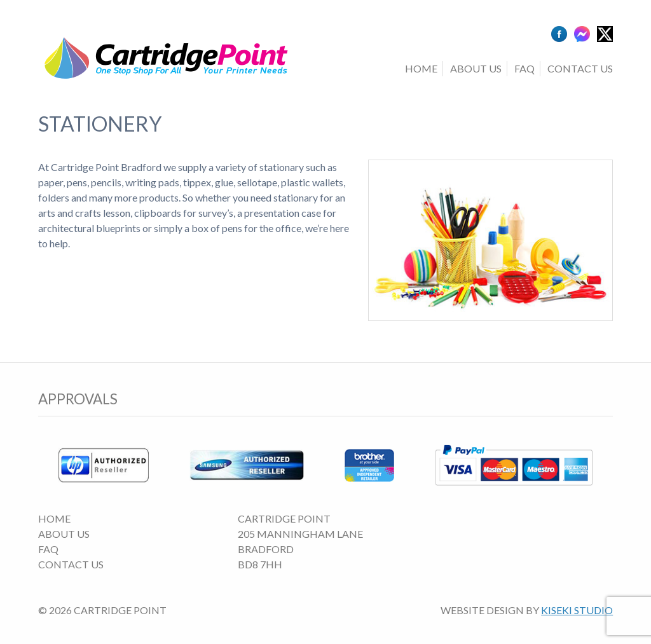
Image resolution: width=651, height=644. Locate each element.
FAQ (524, 68)
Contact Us (580, 68)
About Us (476, 68)
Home (421, 68)
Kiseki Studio (577, 610)
